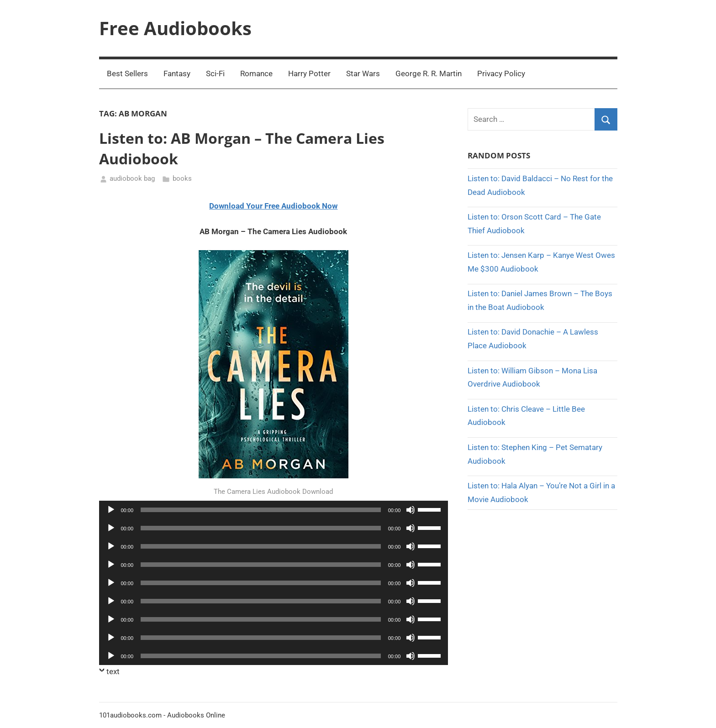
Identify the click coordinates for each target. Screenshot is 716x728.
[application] (274, 510)
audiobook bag (132, 178)
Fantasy (177, 73)
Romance (256, 73)
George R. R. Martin (429, 73)
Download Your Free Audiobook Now (273, 206)
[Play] (111, 510)
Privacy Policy (501, 73)
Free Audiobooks (175, 28)
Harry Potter (309, 73)
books (182, 178)
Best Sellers (127, 73)
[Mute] (411, 510)
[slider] (261, 510)
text (113, 671)
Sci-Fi (215, 73)
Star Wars (363, 73)
